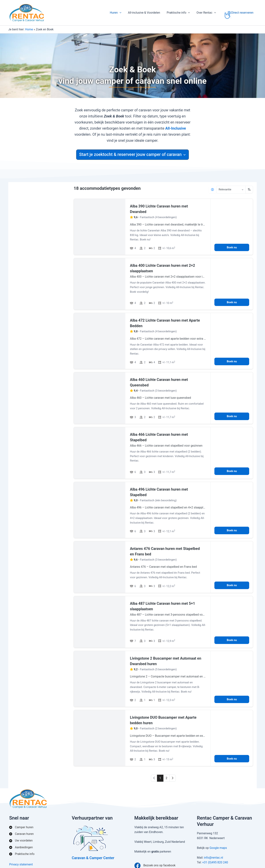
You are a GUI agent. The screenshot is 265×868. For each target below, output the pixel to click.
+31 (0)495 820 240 (215, 862)
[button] (123, 13)
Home (29, 29)
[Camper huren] (21, 827)
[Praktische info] (22, 854)
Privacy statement (21, 864)
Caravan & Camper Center (93, 858)
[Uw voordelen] (21, 841)
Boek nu (232, 247)
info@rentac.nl (213, 858)
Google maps (218, 848)
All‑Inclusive (176, 128)
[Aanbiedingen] (21, 847)
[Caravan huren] (21, 834)
